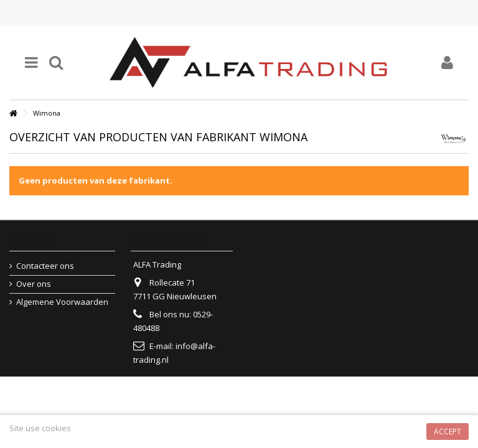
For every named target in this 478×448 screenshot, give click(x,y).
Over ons (34, 284)
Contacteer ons (45, 266)
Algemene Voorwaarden (62, 302)
